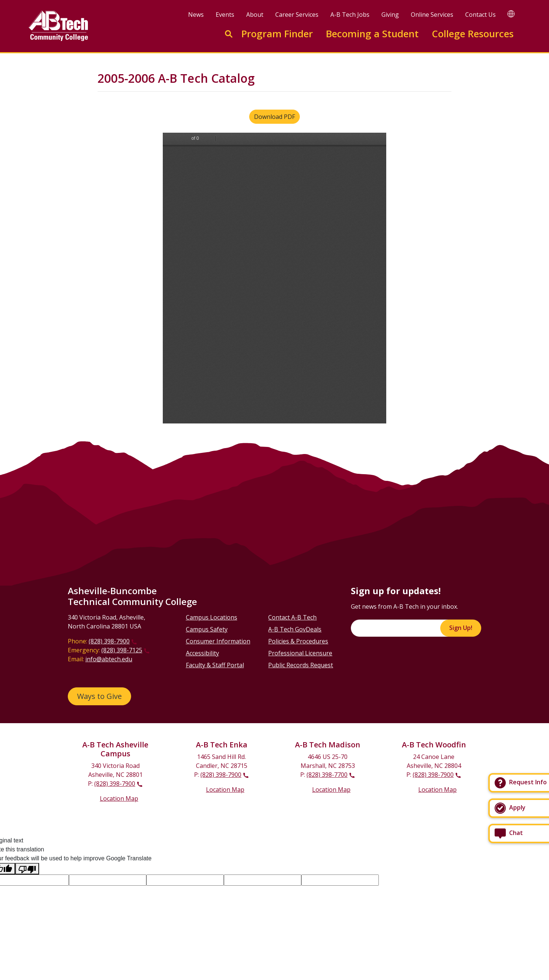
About (255, 15)
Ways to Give (99, 696)
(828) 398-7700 (327, 775)
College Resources (473, 34)
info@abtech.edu (109, 659)
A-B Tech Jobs (350, 15)
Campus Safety (207, 629)
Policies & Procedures (298, 641)
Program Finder (277, 34)
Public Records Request (301, 665)
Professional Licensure (300, 653)
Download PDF (274, 117)
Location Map (119, 798)
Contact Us (480, 15)
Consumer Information (218, 641)
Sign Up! (461, 628)
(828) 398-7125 (122, 650)
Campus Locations (212, 617)
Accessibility (202, 653)
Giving (390, 15)
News (196, 15)
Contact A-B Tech (292, 617)
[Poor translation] (27, 869)
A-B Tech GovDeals (295, 629)
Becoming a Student (372, 34)
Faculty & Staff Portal (215, 665)
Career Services (297, 15)
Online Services (432, 15)
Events (225, 15)
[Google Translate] (511, 14)
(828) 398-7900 (109, 641)
